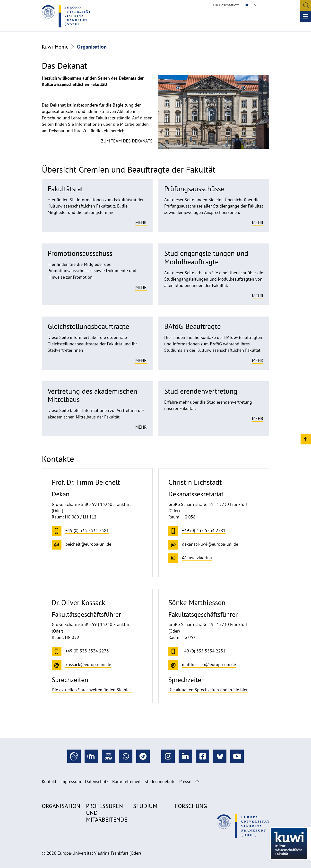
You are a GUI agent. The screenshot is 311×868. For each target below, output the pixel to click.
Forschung (191, 806)
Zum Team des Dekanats (127, 141)
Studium (145, 806)
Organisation (61, 806)
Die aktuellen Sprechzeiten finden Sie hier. (92, 690)
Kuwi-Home (55, 47)
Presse (185, 781)
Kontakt (49, 781)
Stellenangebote (160, 781)
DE (247, 5)
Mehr (141, 223)
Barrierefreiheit (126, 781)
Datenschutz (97, 781)
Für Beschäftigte (226, 5)
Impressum (71, 781)
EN (254, 5)
